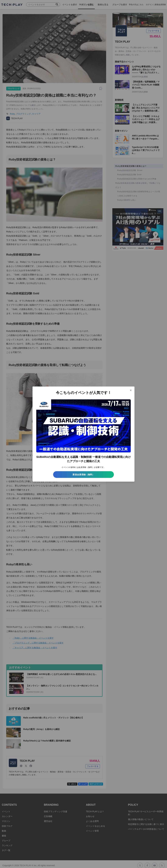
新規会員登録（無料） (83, 475)
